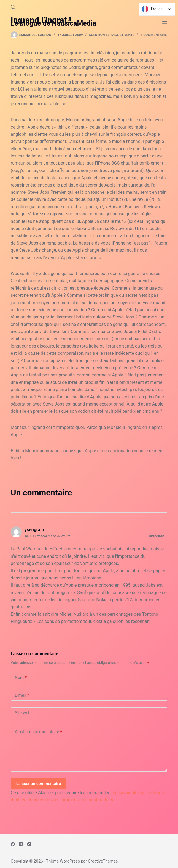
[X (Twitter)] (21, 844)
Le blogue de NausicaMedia (53, 23)
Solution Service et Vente (112, 35)
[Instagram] (29, 844)
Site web (23, 713)
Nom (21, 678)
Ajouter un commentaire (38, 732)
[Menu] (165, 23)
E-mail (22, 695)
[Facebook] (13, 844)
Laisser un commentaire (39, 784)
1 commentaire (154, 35)
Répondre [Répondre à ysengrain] (157, 536)
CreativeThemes (103, 861)
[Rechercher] (13, 7)
